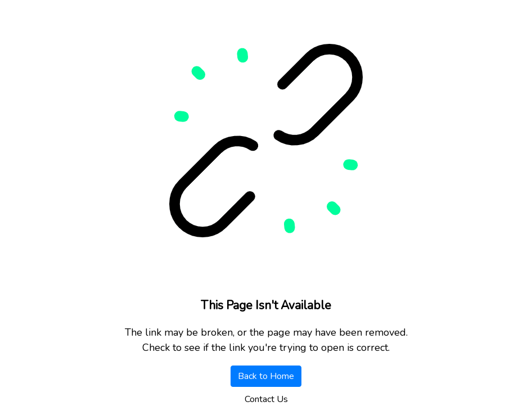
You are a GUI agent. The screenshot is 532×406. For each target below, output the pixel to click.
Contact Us (266, 399)
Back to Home (266, 376)
